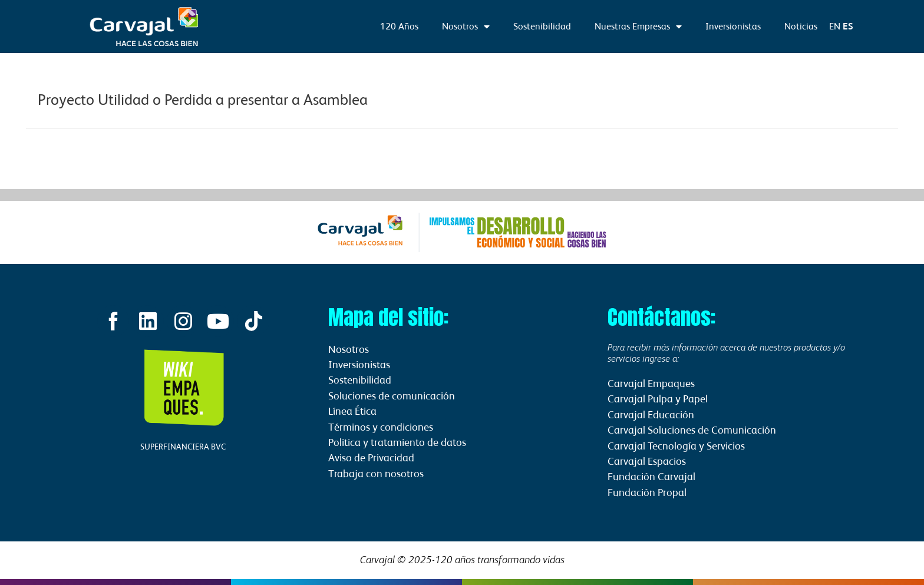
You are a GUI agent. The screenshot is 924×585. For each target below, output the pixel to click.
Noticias (801, 26)
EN (835, 26)
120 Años (399, 26)
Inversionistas (733, 26)
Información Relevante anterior (90, 157)
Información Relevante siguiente (832, 157)
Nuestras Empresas (638, 27)
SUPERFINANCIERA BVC (183, 448)
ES (848, 26)
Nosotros (466, 27)
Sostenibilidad (542, 26)
